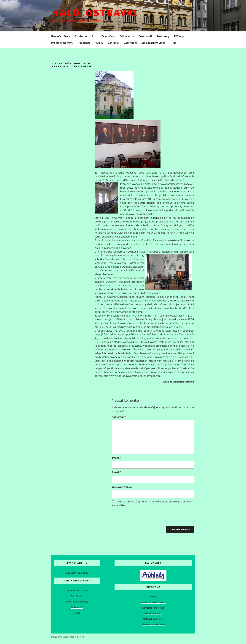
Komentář (119, 417)
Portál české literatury (77, 602)
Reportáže (84, 43)
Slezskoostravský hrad (153, 624)
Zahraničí (114, 43)
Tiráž (173, 43)
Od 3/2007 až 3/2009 (77, 573)
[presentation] (136, 517)
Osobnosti (145, 36)
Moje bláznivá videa (153, 43)
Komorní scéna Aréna (153, 608)
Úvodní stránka (60, 36)
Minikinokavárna (153, 613)
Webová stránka (122, 487)
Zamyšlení (130, 43)
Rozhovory (163, 36)
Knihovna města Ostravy (153, 602)
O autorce (81, 36)
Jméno (117, 458)
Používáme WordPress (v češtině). (68, 637)
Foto (94, 36)
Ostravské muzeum (153, 619)
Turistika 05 (77, 607)
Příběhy (179, 36)
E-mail (116, 472)
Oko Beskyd (77, 596)
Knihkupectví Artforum (77, 590)
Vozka (77, 613)
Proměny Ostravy (62, 43)
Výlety (99, 43)
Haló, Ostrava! (95, 13)
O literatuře (127, 36)
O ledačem (108, 36)
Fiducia (153, 597)
